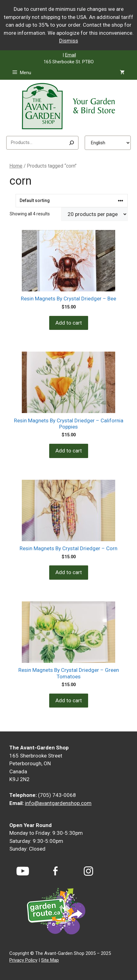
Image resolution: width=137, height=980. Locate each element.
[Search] (72, 143)
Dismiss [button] (69, 41)
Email (71, 55)
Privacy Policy (23, 960)
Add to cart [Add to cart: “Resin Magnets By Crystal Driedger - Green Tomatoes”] (69, 700)
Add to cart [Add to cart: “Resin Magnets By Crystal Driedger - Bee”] (69, 323)
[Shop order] (72, 201)
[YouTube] (23, 871)
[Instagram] (88, 871)
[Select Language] (108, 143)
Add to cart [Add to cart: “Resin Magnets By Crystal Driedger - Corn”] (69, 572)
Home (16, 166)
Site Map (50, 960)
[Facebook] (55, 871)
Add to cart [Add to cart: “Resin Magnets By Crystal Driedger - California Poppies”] (69, 451)
